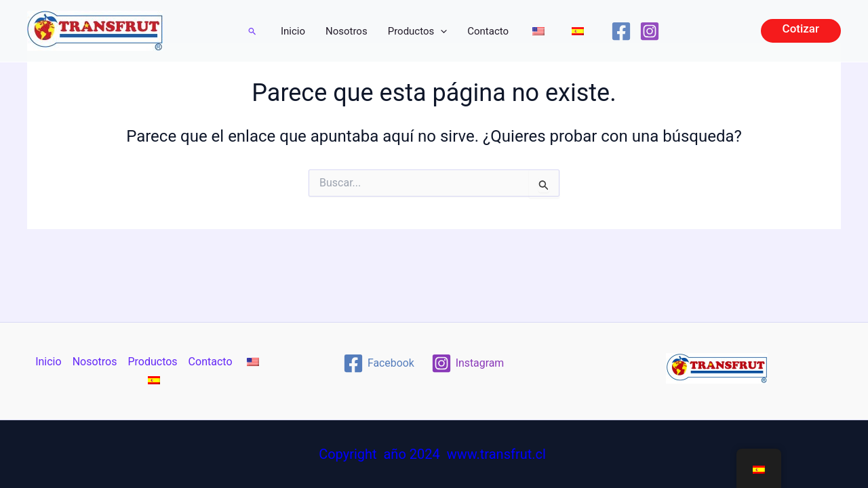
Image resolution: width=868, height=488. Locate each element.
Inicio (293, 31)
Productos (418, 31)
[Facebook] (621, 31)
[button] (253, 31)
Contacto (488, 31)
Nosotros (347, 31)
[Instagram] (650, 31)
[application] (440, 31)
